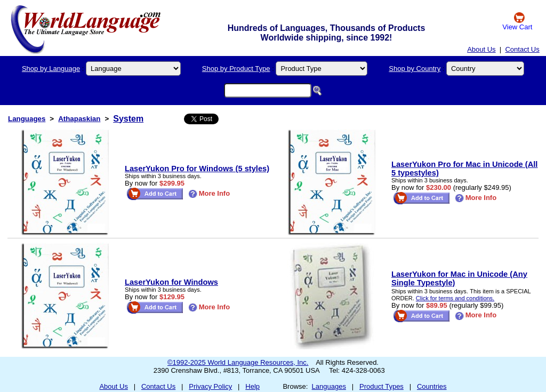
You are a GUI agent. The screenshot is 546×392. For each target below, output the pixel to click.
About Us (481, 49)
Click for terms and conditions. (455, 298)
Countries (432, 386)
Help (252, 386)
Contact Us (522, 49)
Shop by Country (415, 69)
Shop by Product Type (236, 69)
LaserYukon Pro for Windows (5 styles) (197, 169)
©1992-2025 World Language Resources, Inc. (238, 362)
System (128, 119)
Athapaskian (79, 119)
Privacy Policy (210, 386)
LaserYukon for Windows (171, 282)
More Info (209, 193)
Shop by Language (51, 69)
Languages (27, 119)
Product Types (382, 386)
